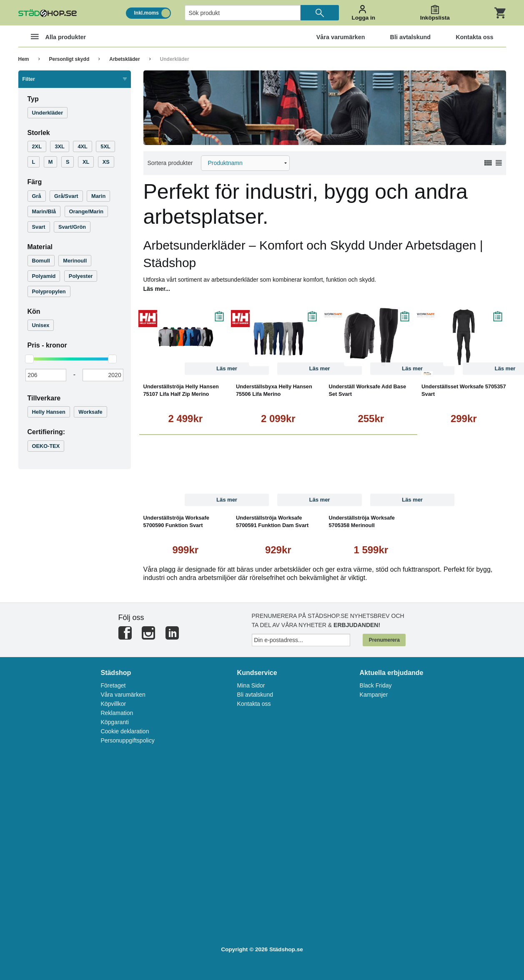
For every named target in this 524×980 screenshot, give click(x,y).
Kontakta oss (254, 704)
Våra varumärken (123, 695)
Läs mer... (157, 289)
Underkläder (175, 59)
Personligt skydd (69, 59)
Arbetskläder (124, 59)
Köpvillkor (113, 704)
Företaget (113, 685)
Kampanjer (374, 695)
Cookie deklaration (125, 731)
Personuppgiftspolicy (127, 740)
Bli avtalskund (255, 695)
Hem (24, 59)
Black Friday (376, 685)
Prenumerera (384, 640)
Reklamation (117, 713)
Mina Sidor (251, 685)
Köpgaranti (115, 722)
